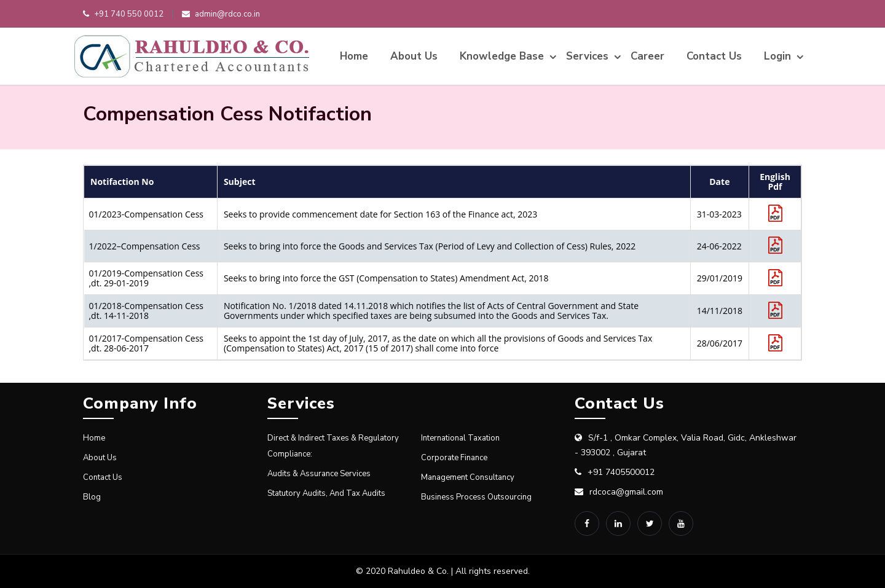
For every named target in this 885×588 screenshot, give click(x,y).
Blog (92, 497)
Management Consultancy (468, 477)
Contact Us (714, 56)
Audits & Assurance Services (319, 474)
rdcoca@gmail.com (626, 492)
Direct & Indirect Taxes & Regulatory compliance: (333, 446)
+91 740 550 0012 (123, 14)
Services (587, 56)
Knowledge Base (502, 56)
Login (777, 56)
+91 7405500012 (621, 472)
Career (647, 56)
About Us (414, 56)
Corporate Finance (454, 458)
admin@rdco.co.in (221, 14)
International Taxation (460, 438)
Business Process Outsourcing (476, 497)
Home (354, 56)
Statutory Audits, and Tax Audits (326, 493)
